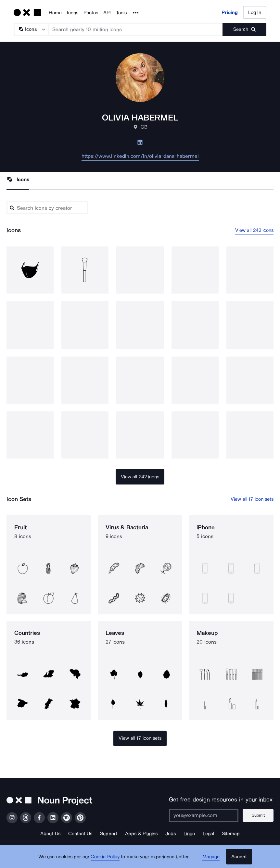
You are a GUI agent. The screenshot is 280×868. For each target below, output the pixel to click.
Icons (73, 13)
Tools (121, 13)
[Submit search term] (244, 29)
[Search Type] (31, 29)
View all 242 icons (255, 230)
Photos (91, 13)
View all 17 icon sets (252, 499)
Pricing (230, 12)
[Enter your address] (204, 815)
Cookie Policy (105, 857)
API (107, 13)
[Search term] (136, 29)
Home (55, 13)
